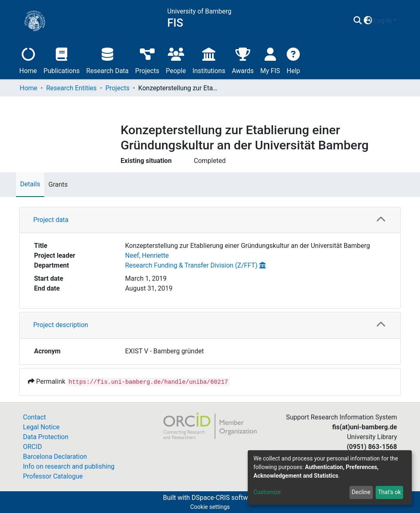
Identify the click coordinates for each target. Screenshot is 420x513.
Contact (34, 417)
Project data (51, 220)
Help (293, 60)
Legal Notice (41, 427)
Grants (58, 184)
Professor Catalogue (53, 476)
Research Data (107, 60)
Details (30, 184)
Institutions (209, 60)
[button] (368, 21)
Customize (267, 492)
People (176, 60)
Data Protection (46, 437)
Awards (243, 60)
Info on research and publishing (69, 466)
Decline (361, 492)
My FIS (270, 60)
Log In (383, 21)
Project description (61, 325)
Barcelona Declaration (55, 457)
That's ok (389, 492)
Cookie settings (210, 507)
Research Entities (71, 88)
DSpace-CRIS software (224, 498)
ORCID (32, 447)
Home (28, 60)
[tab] (210, 220)
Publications (62, 60)
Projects (147, 60)
